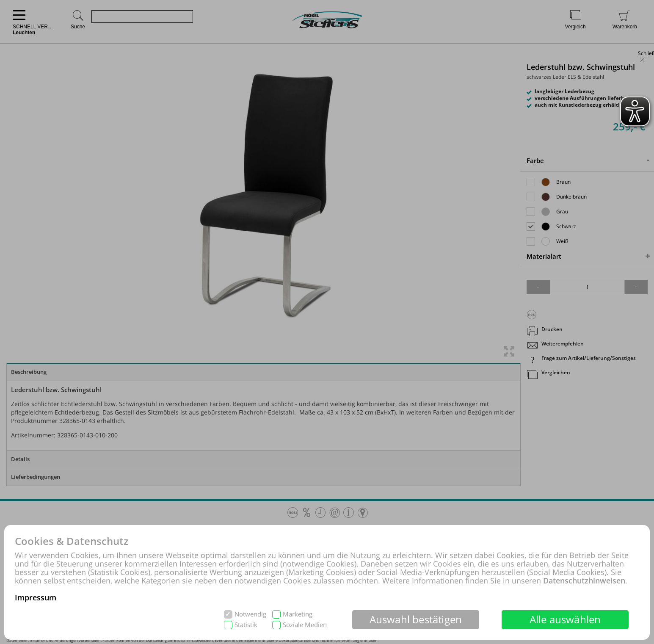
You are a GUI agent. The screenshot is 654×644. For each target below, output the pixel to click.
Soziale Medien (305, 625)
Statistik (246, 625)
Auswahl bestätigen (416, 619)
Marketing (298, 614)
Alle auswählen (565, 619)
